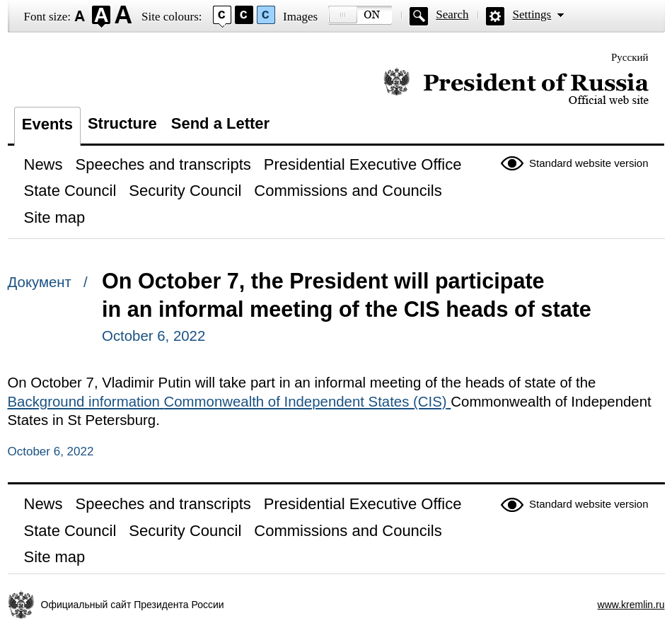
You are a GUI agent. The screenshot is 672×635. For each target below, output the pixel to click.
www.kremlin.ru (631, 605)
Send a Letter (220, 123)
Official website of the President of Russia (516, 87)
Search (452, 14)
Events (47, 124)
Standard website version (589, 163)
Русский (630, 57)
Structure (122, 123)
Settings (532, 14)
